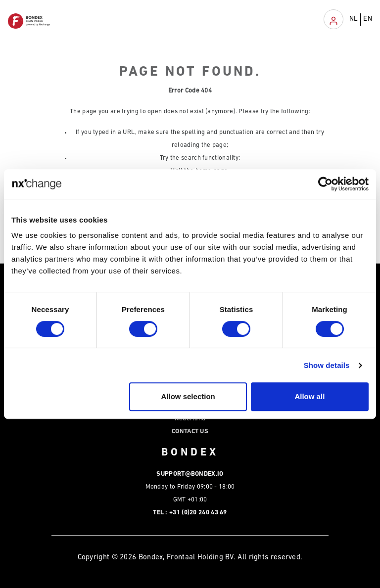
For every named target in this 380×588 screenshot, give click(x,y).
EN (368, 19)
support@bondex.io (190, 474)
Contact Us (190, 431)
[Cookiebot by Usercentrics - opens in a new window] (325, 184)
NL (354, 19)
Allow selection (188, 396)
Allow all (309, 396)
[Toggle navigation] (333, 19)
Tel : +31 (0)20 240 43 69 (190, 513)
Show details (327, 365)
